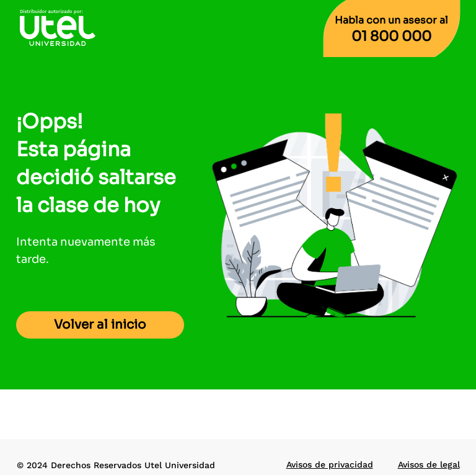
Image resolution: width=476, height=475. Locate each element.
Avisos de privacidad (330, 464)
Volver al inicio (100, 325)
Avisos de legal (429, 464)
